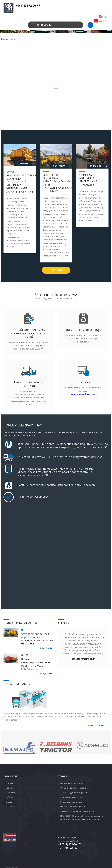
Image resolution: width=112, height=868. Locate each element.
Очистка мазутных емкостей (74, 788)
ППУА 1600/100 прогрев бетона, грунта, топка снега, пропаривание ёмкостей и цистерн (82, 818)
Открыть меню (44, 25)
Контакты (10, 807)
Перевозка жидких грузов (73, 807)
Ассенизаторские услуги (72, 797)
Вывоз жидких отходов (71, 802)
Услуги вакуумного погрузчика (75, 793)
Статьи (9, 802)
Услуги (9, 788)
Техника (10, 783)
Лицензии (10, 793)
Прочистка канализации (72, 783)
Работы (9, 797)
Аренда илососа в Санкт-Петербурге (77, 811)
